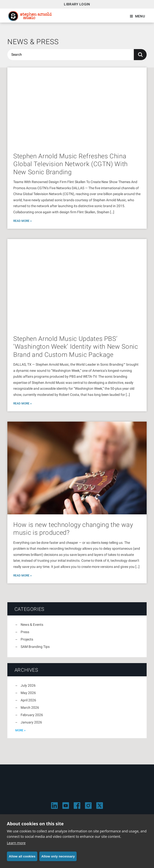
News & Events (32, 625)
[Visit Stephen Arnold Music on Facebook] (77, 806)
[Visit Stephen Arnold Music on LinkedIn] (54, 806)
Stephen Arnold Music (30, 16)
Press (25, 632)
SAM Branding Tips (35, 647)
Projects (27, 639)
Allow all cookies (22, 856)
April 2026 (28, 700)
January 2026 (31, 722)
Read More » (22, 221)
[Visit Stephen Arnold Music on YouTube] (66, 806)
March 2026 (30, 708)
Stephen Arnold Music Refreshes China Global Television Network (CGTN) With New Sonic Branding (70, 164)
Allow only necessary (58, 856)
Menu (140, 16)
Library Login (77, 4)
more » (20, 730)
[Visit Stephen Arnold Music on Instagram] (88, 806)
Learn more (16, 843)
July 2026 (28, 685)
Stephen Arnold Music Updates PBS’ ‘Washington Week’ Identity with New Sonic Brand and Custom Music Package (76, 347)
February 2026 (32, 715)
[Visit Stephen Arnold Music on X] (100, 806)
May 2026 (28, 693)
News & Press (33, 42)
